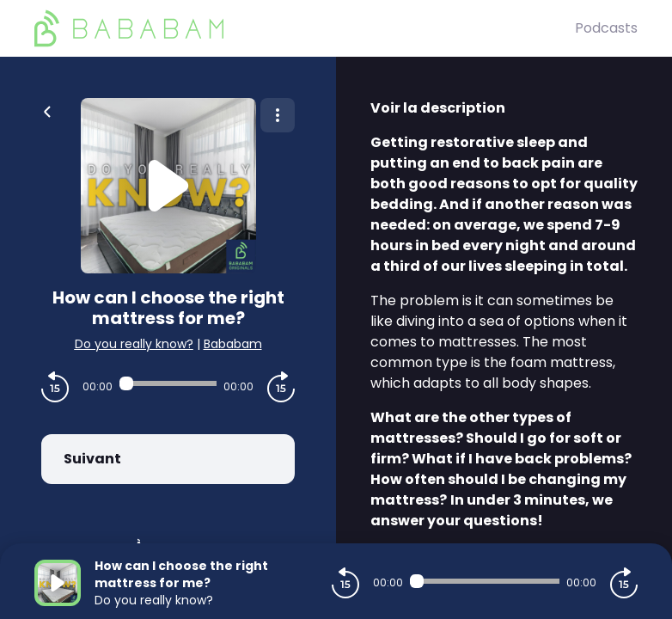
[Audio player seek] (168, 383)
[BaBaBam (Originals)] (305, 28)
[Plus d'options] (278, 115)
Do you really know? (134, 344)
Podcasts (606, 28)
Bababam (233, 344)
